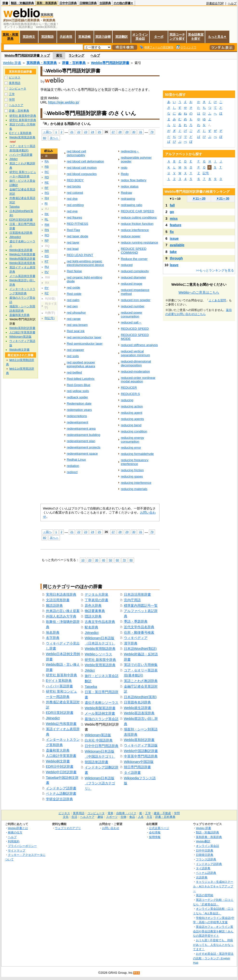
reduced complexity (135, 271)
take (173, 252)
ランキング (76, 55)
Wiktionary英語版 (98, 735)
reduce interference (135, 230)
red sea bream (77, 325)
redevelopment (78, 422)
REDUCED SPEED (135, 329)
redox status (130, 186)
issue (174, 239)
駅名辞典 (91, 627)
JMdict (90, 671)
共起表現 (66, 37)
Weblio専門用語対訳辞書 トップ (27, 55)
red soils (73, 356)
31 (141, 132)
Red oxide (74, 294)
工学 (12, 94)
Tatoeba (91, 687)
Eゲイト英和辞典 (59, 681)
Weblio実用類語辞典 (100, 649)
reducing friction (132, 470)
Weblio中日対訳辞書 (61, 772)
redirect (72, 472)
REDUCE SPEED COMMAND (134, 251)
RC (47, 172)
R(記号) (50, 318)
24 (93, 132)
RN (47, 230)
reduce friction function (137, 224)
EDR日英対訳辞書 (60, 713)
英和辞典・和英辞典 (42, 63)
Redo (125, 174)
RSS (137, 973)
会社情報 (155, 832)
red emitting (75, 205)
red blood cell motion (82, 168)
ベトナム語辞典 (206, 873)
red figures (75, 217)
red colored (75, 193)
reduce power (131, 236)
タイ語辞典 (203, 868)
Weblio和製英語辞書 (100, 708)
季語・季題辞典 (136, 621)
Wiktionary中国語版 (139, 762)
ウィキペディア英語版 (141, 745)
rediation (73, 466)
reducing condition (134, 431)
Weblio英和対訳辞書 (139, 740)
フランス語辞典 (206, 859)
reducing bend (131, 425)
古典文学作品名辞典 (100, 622)
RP (47, 241)
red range (74, 319)
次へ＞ (54, 138)
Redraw (126, 193)
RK (47, 214)
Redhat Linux (76, 460)
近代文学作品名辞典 (139, 627)
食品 (132, 817)
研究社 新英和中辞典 (62, 675)
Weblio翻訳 (203, 841)
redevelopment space (82, 454)
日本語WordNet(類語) (140, 649)
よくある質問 (217, 300)
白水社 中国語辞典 (99, 740)
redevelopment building (84, 435)
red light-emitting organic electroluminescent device (86, 263)
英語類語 (47, 37)
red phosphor (76, 313)
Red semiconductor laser (85, 344)
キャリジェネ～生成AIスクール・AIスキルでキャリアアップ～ (213, 886)
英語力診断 (103, 37)
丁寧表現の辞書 (96, 600)
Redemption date (79, 403)
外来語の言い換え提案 (63, 611)
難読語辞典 (54, 606)
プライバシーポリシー (22, 846)
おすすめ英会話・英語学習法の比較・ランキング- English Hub (213, 958)
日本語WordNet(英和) (140, 697)
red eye (72, 211)
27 (113, 132)
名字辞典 (53, 638)
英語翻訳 (122, 37)
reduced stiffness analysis (139, 345)
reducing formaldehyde (137, 454)
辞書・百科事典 (74, 63)
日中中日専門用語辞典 (102, 746)
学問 (12, 100)
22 (79, 132)
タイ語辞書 (132, 773)
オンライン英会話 (140, 37)
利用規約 (14, 841)
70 (124, 560)
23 (86, 132)
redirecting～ (130, 151)
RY (47, 288)
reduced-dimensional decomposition (136, 363)
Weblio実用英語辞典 (100, 665)
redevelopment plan (81, 441)
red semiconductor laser (84, 337)
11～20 (199, 198)
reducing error (131, 448)
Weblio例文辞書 (58, 761)
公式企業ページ (159, 828)
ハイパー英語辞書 (59, 686)
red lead (73, 249)
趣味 (100, 817)
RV (47, 272)
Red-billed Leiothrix (81, 379)
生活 (74, 817)
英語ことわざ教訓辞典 (141, 681)
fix (172, 232)
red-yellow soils (78, 391)
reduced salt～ (131, 322)
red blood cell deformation (86, 161)
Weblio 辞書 (12, 63)
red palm (73, 300)
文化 (66, 817)
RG (47, 193)
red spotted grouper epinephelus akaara (81, 364)
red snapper (76, 350)
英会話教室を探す (196, 37)
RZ (47, 293)
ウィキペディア (136, 638)
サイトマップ (17, 850)
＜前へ (47, 132)
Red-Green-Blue (79, 385)
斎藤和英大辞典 (58, 750)
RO (47, 235)
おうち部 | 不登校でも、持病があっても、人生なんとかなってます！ (213, 945)
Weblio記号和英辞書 (61, 724)
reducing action (132, 406)
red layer (73, 242)
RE (47, 183)
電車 (110, 813)
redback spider (77, 397)
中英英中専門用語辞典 (141, 756)
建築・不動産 (162, 813)
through (176, 258)
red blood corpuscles (82, 174)
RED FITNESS (78, 224)
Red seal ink (76, 331)
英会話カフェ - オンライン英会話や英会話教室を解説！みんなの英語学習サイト (213, 931)
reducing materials (134, 489)
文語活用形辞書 (58, 600)
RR (47, 251)
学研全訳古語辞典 (59, 799)
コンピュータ (18, 89)
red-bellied (74, 372)
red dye (72, 199)
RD (47, 177)
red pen (72, 306)
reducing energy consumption (132, 440)
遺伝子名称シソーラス (102, 703)
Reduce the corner (134, 259)
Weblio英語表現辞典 (139, 713)
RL (47, 219)
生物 (123, 817)
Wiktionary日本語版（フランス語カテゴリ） (100, 783)
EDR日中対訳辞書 (60, 767)
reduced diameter (133, 277)
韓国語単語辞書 (96, 762)
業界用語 (15, 83)
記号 (206, 173)
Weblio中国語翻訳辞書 (141, 751)
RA (47, 161)
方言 (149, 817)
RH (47, 198)
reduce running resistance (139, 242)
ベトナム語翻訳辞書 (61, 793)
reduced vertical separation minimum (135, 353)
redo (124, 168)
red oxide (74, 287)
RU (47, 267)
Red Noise (74, 271)
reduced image (132, 284)
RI (46, 204)
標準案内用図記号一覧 (141, 606)
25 (100, 132)
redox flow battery (134, 180)
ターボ (159, 37)
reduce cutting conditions (139, 217)
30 (134, 132)
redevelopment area (81, 429)
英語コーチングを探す (177, 37)
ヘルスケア (16, 105)
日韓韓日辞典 (88, 3)
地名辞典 (53, 632)
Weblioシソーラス (98, 654)
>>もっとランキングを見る (215, 270)
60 (117, 560)
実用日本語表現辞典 (61, 594)
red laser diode (78, 236)
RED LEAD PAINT (80, 255)
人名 (141, 817)
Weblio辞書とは (18, 828)
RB (47, 167)
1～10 (175, 199)
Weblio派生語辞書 (138, 708)
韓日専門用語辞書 (137, 767)
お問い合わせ (111, 828)
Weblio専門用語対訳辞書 (110, 63)
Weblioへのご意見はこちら (199, 292)
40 (104, 560)
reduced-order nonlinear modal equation (138, 380)
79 (152, 132)
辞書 (5, 3)
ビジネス (15, 77)
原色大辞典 (93, 606)
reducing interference (136, 483)
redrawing (128, 199)
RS (47, 256)
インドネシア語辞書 (61, 788)
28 (120, 132)
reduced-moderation (135, 371)
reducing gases (132, 476)
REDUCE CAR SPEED (137, 211)
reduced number (133, 306)
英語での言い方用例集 (141, 665)
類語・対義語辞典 (22, 3)
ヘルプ (232, 3)
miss (174, 219)
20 (90, 560)
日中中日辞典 (68, 3)
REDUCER (129, 388)
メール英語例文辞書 (100, 713)
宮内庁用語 (132, 600)
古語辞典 (105, 3)
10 (83, 560)
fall (172, 205)
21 (72, 132)
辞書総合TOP (215, 3)
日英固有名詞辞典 (137, 702)
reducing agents (132, 419)
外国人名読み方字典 (61, 616)
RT (47, 262)
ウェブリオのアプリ (68, 828)
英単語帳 (84, 37)
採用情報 (155, 837)
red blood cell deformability (77, 153)
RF (47, 188)
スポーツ (112, 817)
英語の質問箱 (205, 895)
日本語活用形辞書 (137, 594)
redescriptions (77, 416)
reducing (127, 400)
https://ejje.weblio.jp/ (64, 102)
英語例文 (29, 37)
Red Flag (74, 230)
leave (174, 265)
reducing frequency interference (135, 462)
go (172, 212)
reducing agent (132, 413)
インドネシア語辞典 (209, 864)
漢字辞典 (131, 643)
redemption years (79, 410)
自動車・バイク (126, 813)
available (177, 245)
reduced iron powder (136, 300)
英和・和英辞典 (47, 3)
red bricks (74, 186)
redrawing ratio (132, 205)
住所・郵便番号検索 (139, 632)
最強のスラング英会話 (102, 719)
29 (127, 132)
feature (176, 225)
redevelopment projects (84, 447)
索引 (59, 55)
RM (47, 225)
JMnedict (53, 718)
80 (45, 138)
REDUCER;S (130, 394)
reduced (127, 265)
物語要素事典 (95, 611)
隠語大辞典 (93, 616)
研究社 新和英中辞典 (100, 660)
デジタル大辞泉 (96, 594)
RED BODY (75, 180)
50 (110, 560)
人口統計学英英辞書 (61, 756)
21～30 (223, 198)
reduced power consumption (132, 314)
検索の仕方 (15, 832)
